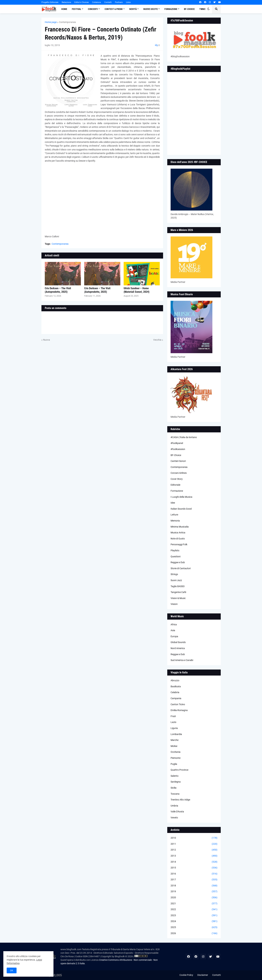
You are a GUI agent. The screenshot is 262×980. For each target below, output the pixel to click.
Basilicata (176, 686)
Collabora (96, 2)
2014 (194, 862)
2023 (194, 916)
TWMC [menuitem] (202, 9)
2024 (194, 921)
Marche (175, 740)
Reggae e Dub (178, 562)
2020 (194, 898)
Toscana (175, 794)
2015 (194, 868)
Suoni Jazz (176, 580)
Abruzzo (175, 680)
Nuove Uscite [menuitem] (151, 9)
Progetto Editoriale (50, 2)
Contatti (108, 2)
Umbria (174, 806)
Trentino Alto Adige (180, 800)
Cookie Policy (186, 975)
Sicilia (174, 788)
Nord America (178, 648)
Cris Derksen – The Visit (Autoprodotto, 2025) (58, 290)
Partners (119, 2)
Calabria (175, 692)
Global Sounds (178, 642)
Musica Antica (178, 533)
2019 (194, 892)
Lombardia (176, 734)
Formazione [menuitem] (171, 9)
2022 (194, 909)
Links (128, 2)
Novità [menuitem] (133, 9)
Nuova (47, 340)
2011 (194, 844)
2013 (194, 856)
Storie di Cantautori (181, 568)
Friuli (173, 716)
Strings (174, 574)
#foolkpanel (177, 443)
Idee (173, 503)
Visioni (174, 604)
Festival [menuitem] (77, 9)
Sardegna (176, 782)
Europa (174, 636)
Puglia (174, 764)
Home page (51, 22)
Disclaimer (203, 975)
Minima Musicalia (180, 527)
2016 (194, 874)
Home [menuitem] (64, 9)
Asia (173, 630)
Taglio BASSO (178, 586)
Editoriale (175, 485)
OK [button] (12, 970)
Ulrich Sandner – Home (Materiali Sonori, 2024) (137, 290)
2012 (194, 850)
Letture (174, 515)
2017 (194, 880)
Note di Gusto (178, 539)
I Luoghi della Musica (181, 497)
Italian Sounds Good (181, 509)
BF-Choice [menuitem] (189, 9)
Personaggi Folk (179, 544)
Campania (176, 698)
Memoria (175, 521)
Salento (175, 776)
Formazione (177, 491)
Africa (174, 624)
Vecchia (157, 340)
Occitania (176, 752)
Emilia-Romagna (179, 710)
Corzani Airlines (179, 473)
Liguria (174, 728)
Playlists (175, 550)
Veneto (174, 818)
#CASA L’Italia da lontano (184, 437)
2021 (194, 904)
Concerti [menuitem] (93, 9)
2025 (194, 927)
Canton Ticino (178, 704)
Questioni (176, 556)
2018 (194, 886)
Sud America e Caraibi (182, 660)
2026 (194, 933)
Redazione (66, 2)
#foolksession (178, 449)
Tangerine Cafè (178, 592)
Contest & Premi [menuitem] (114, 9)
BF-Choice (176, 455)
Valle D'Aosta (177, 812)
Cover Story (177, 479)
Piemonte (176, 758)
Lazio (173, 722)
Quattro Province (179, 770)
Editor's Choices (82, 2)
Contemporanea (67, 22)
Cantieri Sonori (178, 461)
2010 (194, 838)
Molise (174, 746)
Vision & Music (178, 598)
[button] (208, 9)
